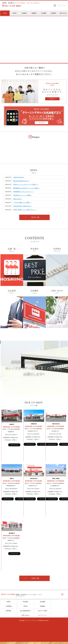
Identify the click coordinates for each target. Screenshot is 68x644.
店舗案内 (34, 13)
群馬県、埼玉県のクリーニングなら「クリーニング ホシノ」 (22, 3)
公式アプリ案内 (42, 613)
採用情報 (53, 13)
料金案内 (24, 13)
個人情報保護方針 (25, 613)
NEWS (15, 13)
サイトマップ (42, 617)
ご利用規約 (8, 608)
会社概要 (44, 13)
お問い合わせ (63, 13)
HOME (9, 604)
